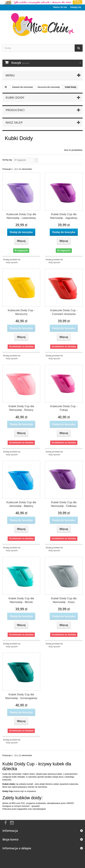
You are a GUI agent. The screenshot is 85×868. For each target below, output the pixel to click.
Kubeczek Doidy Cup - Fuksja (64, 408)
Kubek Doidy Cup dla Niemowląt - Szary (64, 600)
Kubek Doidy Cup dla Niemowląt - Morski (21, 600)
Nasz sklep (14, 122)
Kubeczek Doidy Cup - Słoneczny (21, 312)
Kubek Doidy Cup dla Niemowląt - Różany (21, 408)
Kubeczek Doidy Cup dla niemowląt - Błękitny (21, 504)
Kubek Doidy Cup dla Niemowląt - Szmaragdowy (21, 696)
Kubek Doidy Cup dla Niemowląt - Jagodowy (64, 216)
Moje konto (10, 839)
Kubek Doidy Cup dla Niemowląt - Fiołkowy (64, 504)
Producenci (15, 110)
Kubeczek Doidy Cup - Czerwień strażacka (64, 312)
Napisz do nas (60, 7)
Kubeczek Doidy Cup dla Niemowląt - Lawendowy (21, 216)
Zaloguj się (76, 7)
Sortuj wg (7, 160)
